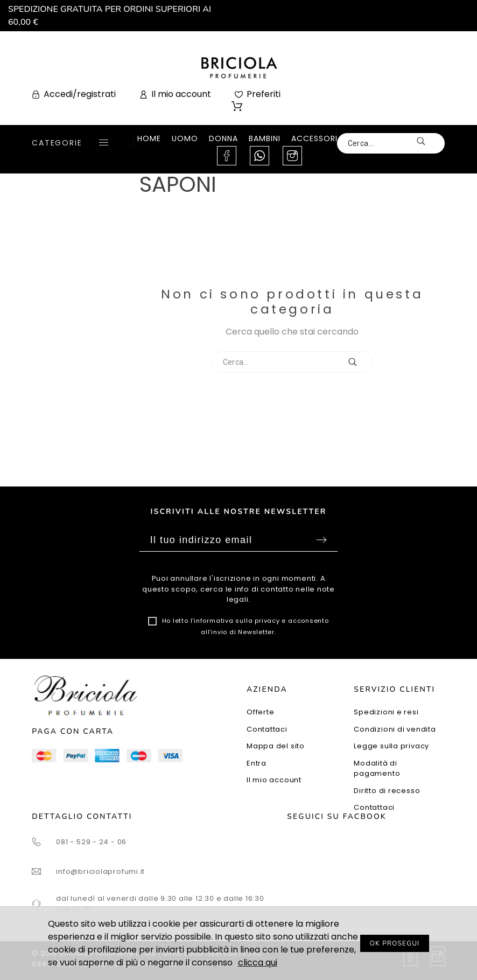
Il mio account (274, 780)
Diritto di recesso (387, 791)
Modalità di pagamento (377, 769)
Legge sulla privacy (391, 746)
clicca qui (258, 962)
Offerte (260, 712)
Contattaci (267, 729)
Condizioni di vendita (395, 729)
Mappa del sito (276, 746)
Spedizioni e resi (386, 712)
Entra (257, 763)
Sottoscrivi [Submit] (321, 540)
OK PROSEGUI (395, 943)
